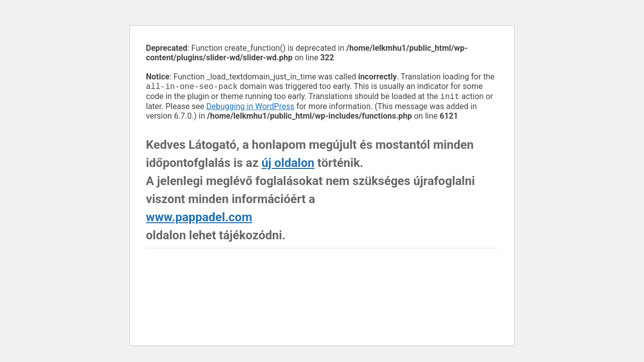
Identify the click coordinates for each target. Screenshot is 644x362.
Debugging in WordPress (250, 108)
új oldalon (288, 165)
